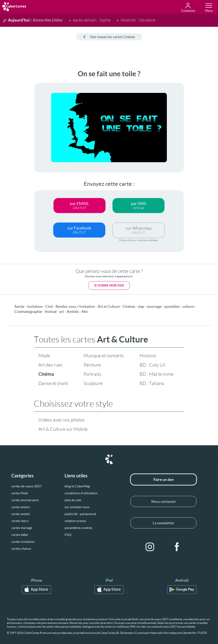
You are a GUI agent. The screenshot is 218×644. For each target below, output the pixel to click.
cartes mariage (22, 528)
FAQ (68, 535)
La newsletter (163, 523)
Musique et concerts (104, 356)
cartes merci (20, 521)
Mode (44, 356)
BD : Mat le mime (156, 374)
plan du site (73, 500)
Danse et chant (53, 383)
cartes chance (21, 549)
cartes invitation (23, 542)
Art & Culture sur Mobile (63, 429)
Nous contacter (164, 501)
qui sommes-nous (77, 507)
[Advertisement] (16, 139)
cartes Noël (20, 493)
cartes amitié (20, 514)
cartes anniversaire (25, 500)
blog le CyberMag (77, 486)
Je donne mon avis (109, 285)
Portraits (92, 374)
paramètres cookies (78, 528)
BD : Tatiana (152, 383)
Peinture (92, 365)
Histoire (148, 356)
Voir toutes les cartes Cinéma (109, 37)
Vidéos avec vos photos (62, 420)
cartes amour (21, 507)
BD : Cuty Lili (153, 365)
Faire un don (164, 479)
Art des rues (50, 365)
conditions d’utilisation (81, 493)
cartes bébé (20, 535)
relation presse (75, 521)
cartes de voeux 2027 (26, 486)
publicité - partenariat (80, 514)
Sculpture (93, 383)
